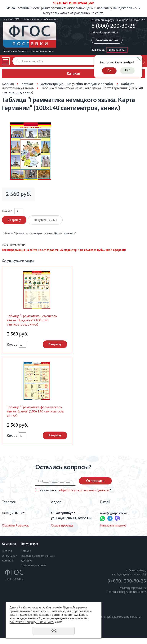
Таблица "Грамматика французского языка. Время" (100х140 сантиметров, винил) (33, 417)
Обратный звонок (15, 532)
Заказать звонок (107, 41)
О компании (9, 562)
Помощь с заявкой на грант (38, 562)
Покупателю (29, 550)
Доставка (27, 567)
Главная (8, 84)
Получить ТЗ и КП (47, 223)
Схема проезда (62, 532)
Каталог (27, 84)
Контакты (8, 567)
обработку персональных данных (84, 497)
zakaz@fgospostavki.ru (105, 33)
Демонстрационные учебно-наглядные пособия (77, 84)
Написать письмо (113, 532)
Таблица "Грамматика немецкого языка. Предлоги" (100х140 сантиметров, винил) (36, 324)
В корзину (14, 223)
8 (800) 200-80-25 (114, 27)
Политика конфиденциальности (126, 598)
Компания (9, 550)
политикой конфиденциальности (32, 622)
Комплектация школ (33, 571)
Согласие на (76, 497)
